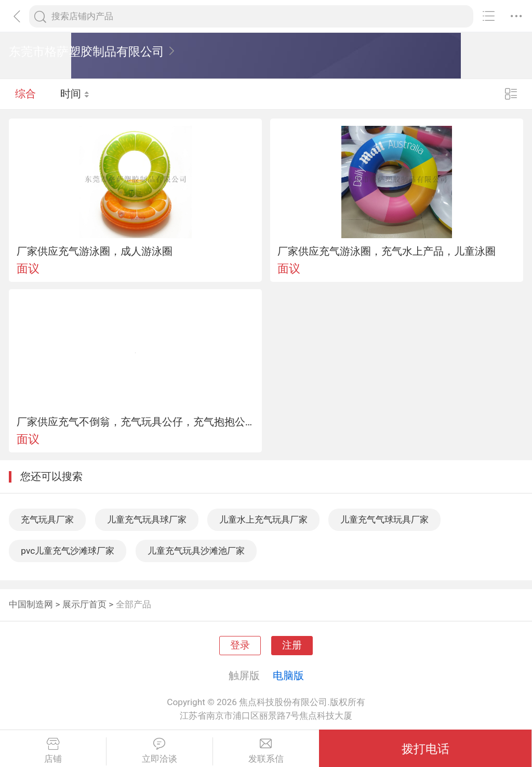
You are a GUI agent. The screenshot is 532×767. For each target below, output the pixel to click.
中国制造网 (31, 604)
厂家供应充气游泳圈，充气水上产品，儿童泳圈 (387, 251)
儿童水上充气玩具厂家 (263, 519)
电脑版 (288, 675)
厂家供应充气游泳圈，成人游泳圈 (95, 251)
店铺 (53, 751)
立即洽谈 (159, 751)
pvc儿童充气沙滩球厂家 (68, 551)
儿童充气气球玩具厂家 (384, 519)
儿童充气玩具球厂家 (147, 519)
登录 (240, 645)
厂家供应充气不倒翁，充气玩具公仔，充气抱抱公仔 (136, 422)
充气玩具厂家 (47, 519)
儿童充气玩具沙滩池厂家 (196, 551)
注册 (292, 645)
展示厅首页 (84, 604)
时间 (75, 94)
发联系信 (266, 751)
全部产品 (134, 604)
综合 (25, 94)
